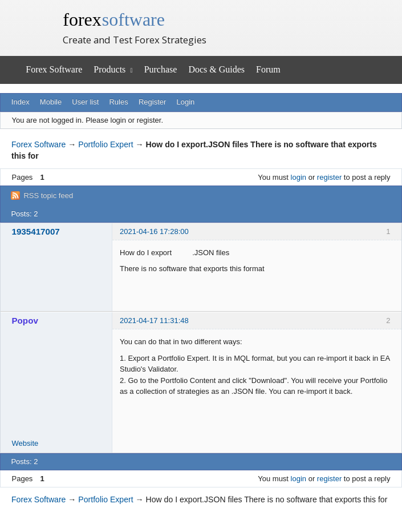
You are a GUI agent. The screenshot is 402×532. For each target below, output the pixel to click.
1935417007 (36, 231)
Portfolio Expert (105, 144)
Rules (118, 102)
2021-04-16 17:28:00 (154, 231)
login (299, 177)
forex (114, 19)
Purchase (161, 69)
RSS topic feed (48, 196)
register (329, 177)
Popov (25, 321)
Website (25, 443)
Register (152, 102)
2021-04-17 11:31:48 (154, 321)
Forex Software (54, 69)
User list (85, 102)
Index (21, 102)
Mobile (51, 102)
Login (186, 102)
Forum (268, 69)
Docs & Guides (216, 69)
